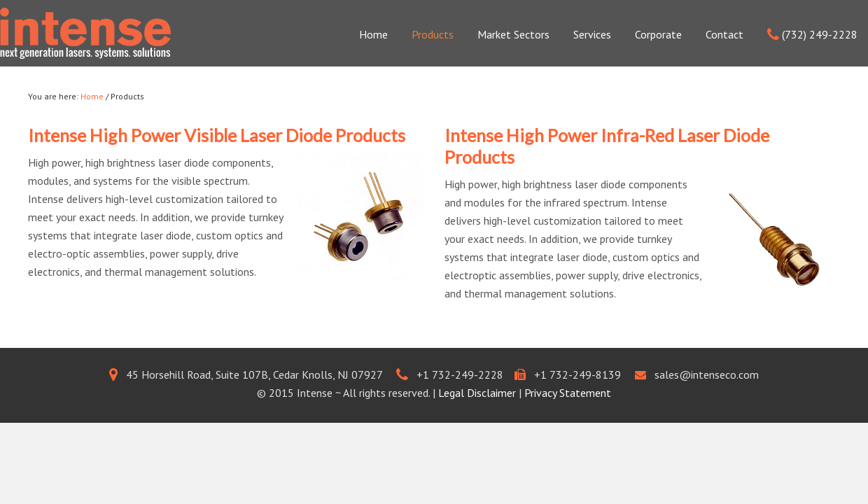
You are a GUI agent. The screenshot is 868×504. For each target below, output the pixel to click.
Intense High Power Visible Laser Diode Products (217, 135)
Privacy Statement (568, 393)
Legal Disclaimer (477, 393)
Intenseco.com (86, 37)
